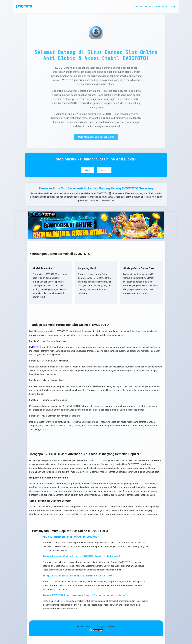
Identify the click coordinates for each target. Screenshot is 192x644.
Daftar (104, 170)
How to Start (162, 7)
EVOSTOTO (35, 347)
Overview (137, 7)
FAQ (173, 7)
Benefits (149, 7)
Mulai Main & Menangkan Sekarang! (96, 137)
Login (87, 170)
